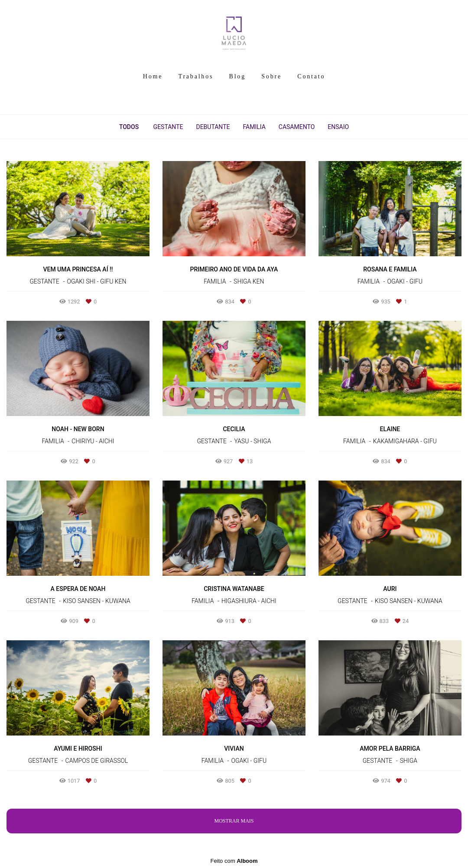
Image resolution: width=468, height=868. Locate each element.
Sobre (271, 76)
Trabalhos (196, 76)
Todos (129, 127)
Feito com (234, 861)
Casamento (297, 127)
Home (153, 76)
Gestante (168, 127)
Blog (237, 76)
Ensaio (338, 127)
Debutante (213, 127)
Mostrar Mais (234, 821)
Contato (311, 76)
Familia (254, 127)
